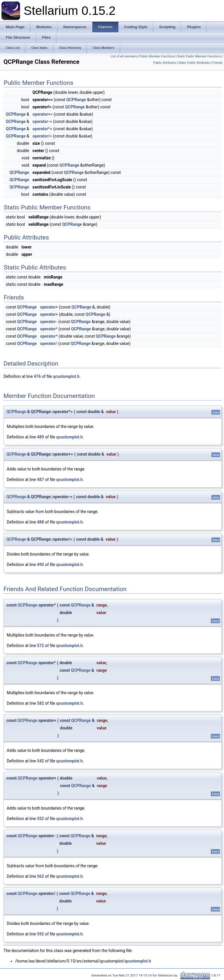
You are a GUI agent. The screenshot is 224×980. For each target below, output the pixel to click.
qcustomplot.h (66, 376)
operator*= (42, 129)
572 (41, 646)
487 (41, 480)
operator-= (42, 121)
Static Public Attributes (194, 63)
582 (41, 703)
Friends (217, 63)
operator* (49, 329)
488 (41, 522)
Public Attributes (165, 63)
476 (37, 376)
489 (41, 437)
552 (41, 819)
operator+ (49, 307)
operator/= (42, 136)
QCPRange (76, 100)
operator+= (42, 114)
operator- (49, 322)
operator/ (49, 343)
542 (41, 761)
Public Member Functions (157, 56)
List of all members (124, 56)
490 (41, 565)
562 (41, 876)
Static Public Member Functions (199, 56)
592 (41, 934)
